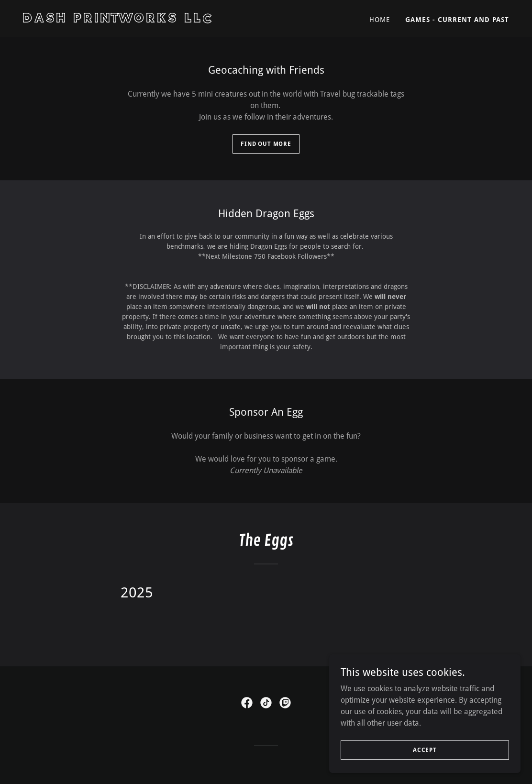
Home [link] (380, 20)
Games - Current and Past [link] (457, 20)
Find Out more (266, 144)
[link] (141, 20)
